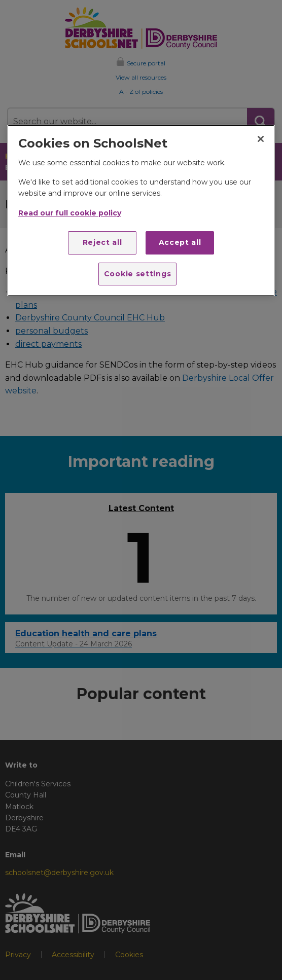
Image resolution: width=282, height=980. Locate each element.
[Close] (261, 139)
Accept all (180, 242)
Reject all (102, 242)
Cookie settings (138, 274)
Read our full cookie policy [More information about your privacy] (70, 213)
